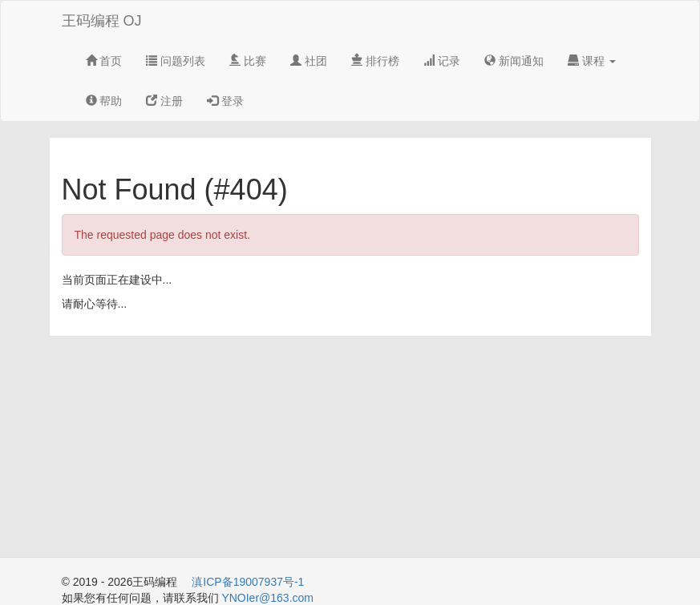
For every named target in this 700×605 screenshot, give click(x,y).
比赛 (248, 61)
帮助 (104, 101)
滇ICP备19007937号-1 (248, 582)
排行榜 (375, 61)
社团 (309, 61)
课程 (592, 61)
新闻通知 (514, 61)
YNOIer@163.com (267, 598)
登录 (225, 101)
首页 (104, 61)
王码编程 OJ (102, 21)
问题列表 (176, 61)
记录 (442, 61)
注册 (164, 101)
